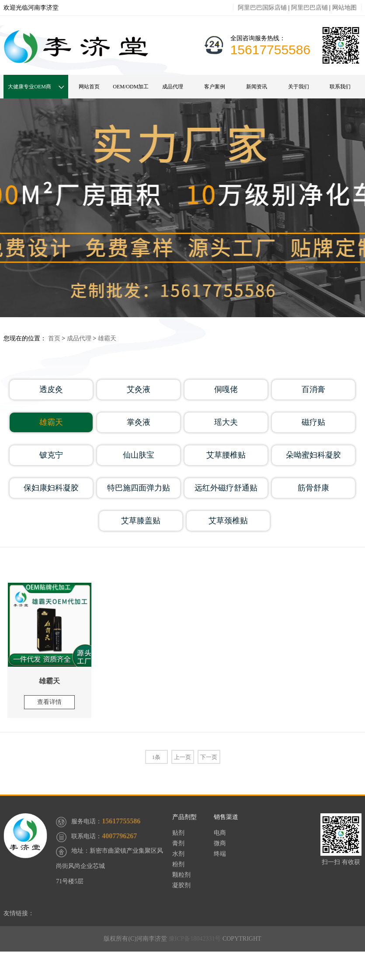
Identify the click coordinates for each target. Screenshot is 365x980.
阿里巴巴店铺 (309, 8)
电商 (220, 833)
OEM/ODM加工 (131, 87)
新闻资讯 (257, 87)
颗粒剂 (181, 875)
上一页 (182, 757)
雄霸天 (107, 338)
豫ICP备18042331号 (195, 939)
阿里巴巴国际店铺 (262, 8)
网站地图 (344, 8)
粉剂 (178, 864)
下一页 (209, 757)
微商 (220, 843)
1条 (156, 757)
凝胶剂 (181, 885)
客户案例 (215, 87)
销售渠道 (226, 817)
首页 (54, 338)
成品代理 (173, 87)
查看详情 (49, 702)
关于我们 (299, 87)
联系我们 (340, 87)
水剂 (178, 854)
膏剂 (178, 843)
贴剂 (178, 833)
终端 (220, 854)
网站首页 (89, 87)
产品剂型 (184, 817)
